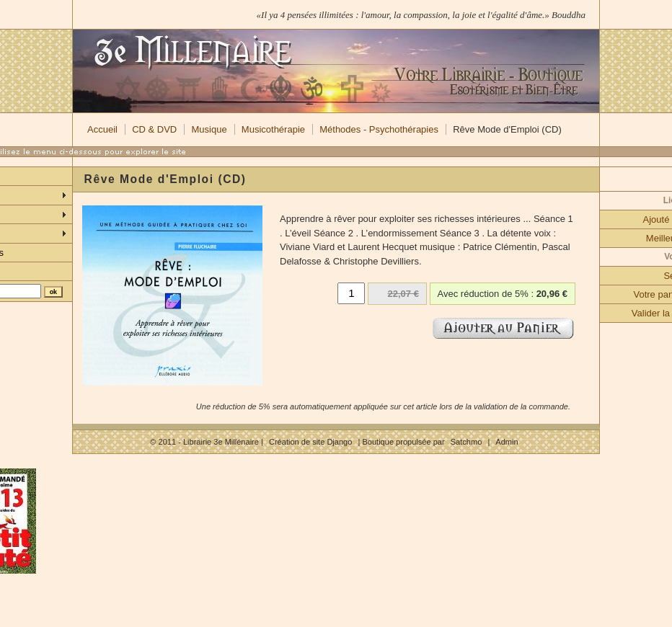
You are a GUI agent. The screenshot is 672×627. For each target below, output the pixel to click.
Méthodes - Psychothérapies (379, 129)
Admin (507, 442)
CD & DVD (154, 129)
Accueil (102, 129)
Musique (209, 129)
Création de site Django (310, 442)
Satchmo (467, 442)
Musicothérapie (273, 129)
